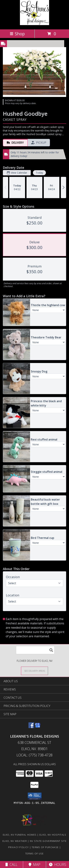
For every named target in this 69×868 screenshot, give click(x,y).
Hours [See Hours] (58, 865)
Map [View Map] (34, 865)
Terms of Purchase (45, 847)
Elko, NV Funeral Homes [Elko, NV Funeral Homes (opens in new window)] (20, 835)
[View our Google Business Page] (38, 727)
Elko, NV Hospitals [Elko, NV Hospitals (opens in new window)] (53, 835)
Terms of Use (34, 853)
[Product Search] (35, 650)
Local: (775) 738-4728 (34, 755)
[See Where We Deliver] (34, 671)
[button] (35, 796)
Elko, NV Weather (15, 841)
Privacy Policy (18, 847)
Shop (17, 34)
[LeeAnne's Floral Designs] (35, 24)
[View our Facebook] (31, 727)
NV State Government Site (48, 841)
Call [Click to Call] (11, 865)
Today (39, 173)
